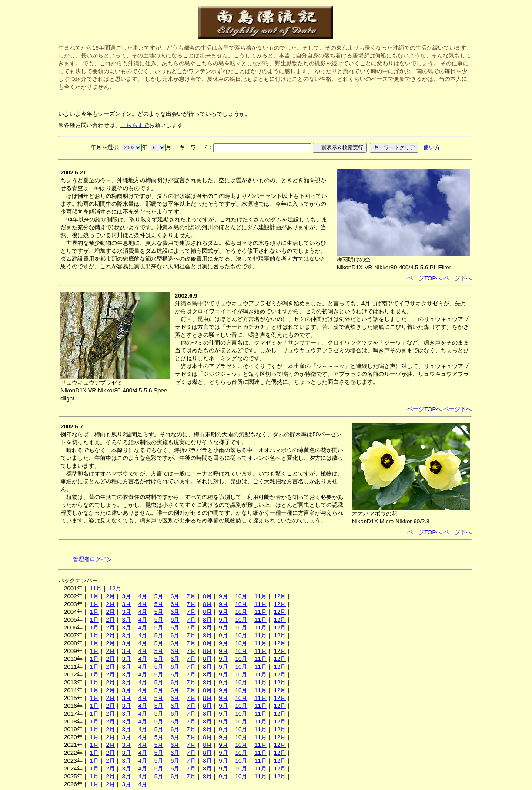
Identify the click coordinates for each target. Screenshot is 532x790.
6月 (175, 596)
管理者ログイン (92, 559)
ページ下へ (457, 278)
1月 (94, 596)
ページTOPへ (424, 278)
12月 (115, 588)
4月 (143, 596)
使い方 (432, 147)
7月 (191, 596)
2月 (110, 596)
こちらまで (135, 125)
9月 (223, 596)
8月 (207, 596)
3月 (127, 596)
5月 (159, 596)
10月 (241, 596)
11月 (96, 588)
